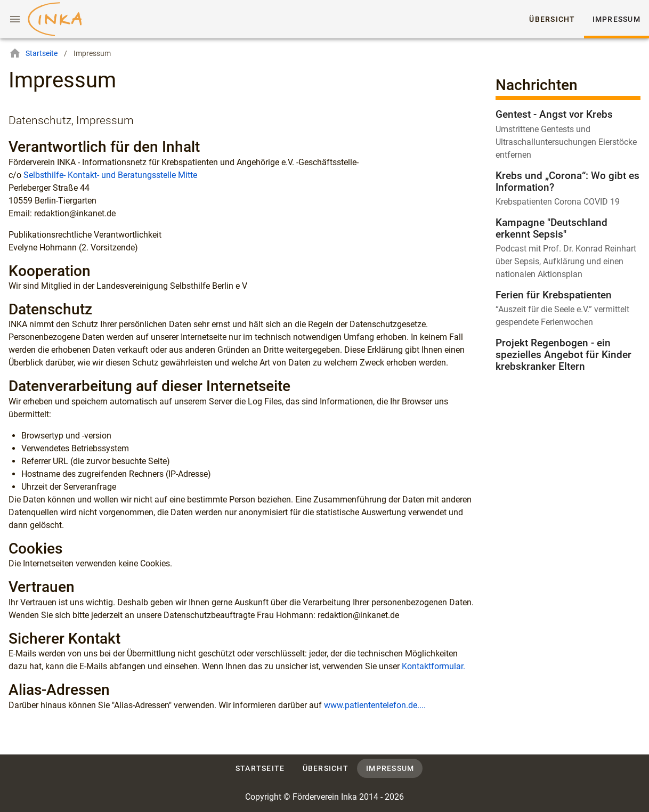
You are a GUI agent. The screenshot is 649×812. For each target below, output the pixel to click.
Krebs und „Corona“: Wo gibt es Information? (567, 181)
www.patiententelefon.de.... (375, 705)
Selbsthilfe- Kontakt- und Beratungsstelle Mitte (110, 175)
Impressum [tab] (616, 19)
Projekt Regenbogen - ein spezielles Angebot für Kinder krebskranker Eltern (563, 355)
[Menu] (15, 19)
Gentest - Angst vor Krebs (554, 114)
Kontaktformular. (433, 666)
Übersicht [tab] (553, 19)
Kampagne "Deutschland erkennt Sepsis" (551, 228)
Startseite (33, 53)
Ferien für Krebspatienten (554, 295)
